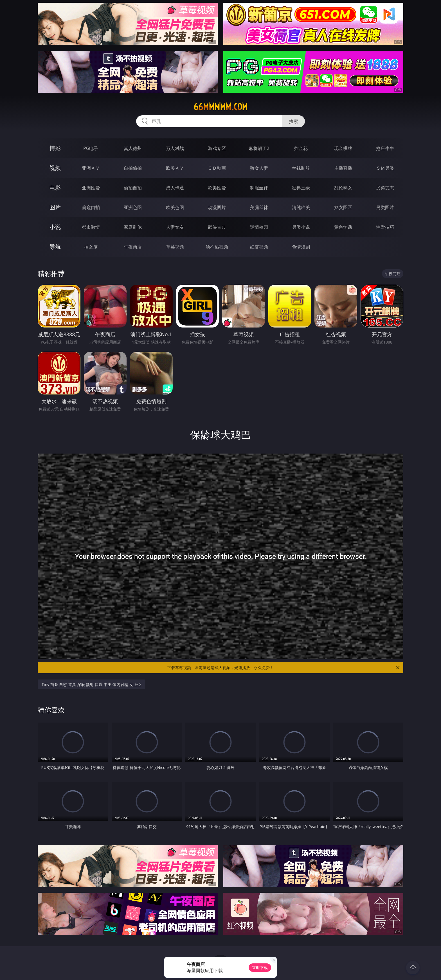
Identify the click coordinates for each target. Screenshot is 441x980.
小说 (55, 227)
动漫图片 (217, 207)
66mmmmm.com (220, 107)
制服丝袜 (259, 188)
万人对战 (175, 148)
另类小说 (301, 227)
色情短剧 (301, 247)
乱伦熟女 (343, 188)
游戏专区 (217, 148)
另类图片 (385, 207)
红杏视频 (259, 247)
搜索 (294, 121)
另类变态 (385, 188)
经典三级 (301, 188)
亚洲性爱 (91, 188)
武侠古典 (217, 227)
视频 (55, 168)
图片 (55, 207)
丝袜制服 (301, 168)
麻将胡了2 (259, 148)
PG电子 (91, 148)
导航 (55, 247)
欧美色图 (175, 207)
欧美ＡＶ (175, 168)
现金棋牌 (343, 148)
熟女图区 (343, 207)
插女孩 (91, 247)
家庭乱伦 (133, 227)
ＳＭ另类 (385, 168)
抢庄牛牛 (385, 148)
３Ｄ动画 (217, 168)
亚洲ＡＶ (91, 168)
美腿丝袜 (259, 207)
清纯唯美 (301, 207)
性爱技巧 (385, 227)
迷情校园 (259, 227)
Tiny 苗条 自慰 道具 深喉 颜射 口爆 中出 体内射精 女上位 (91, 684)
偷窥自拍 (91, 207)
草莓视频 (175, 247)
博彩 (55, 148)
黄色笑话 (343, 227)
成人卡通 (175, 188)
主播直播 (343, 168)
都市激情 (91, 227)
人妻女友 (175, 227)
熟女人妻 (259, 168)
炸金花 (301, 148)
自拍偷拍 (133, 168)
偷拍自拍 (133, 188)
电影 (55, 188)
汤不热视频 (217, 247)
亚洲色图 (133, 207)
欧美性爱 (217, 188)
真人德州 (133, 148)
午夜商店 (133, 247)
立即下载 (260, 967)
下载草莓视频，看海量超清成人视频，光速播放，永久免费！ (284, 668)
